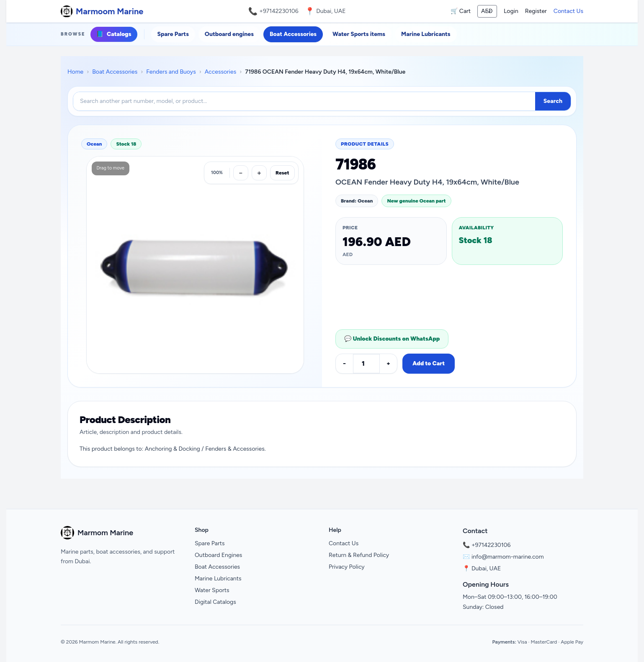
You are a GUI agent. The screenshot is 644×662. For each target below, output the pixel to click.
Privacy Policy (347, 567)
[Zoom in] (259, 173)
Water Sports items (359, 34)
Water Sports (212, 590)
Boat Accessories (293, 34)
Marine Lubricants (426, 34)
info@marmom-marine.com (508, 557)
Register (536, 11)
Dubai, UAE (486, 568)
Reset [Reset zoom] (282, 173)
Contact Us (568, 11)
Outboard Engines (218, 555)
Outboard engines (229, 34)
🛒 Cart (461, 11)
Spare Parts (173, 34)
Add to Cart (429, 363)
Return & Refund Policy (359, 555)
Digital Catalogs (215, 602)
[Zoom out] (241, 173)
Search (553, 101)
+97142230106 (279, 11)
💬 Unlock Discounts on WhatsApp (392, 339)
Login (511, 11)
